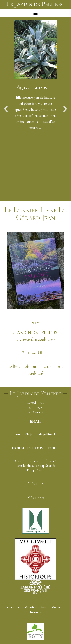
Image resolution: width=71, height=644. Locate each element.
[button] (35, 13)
